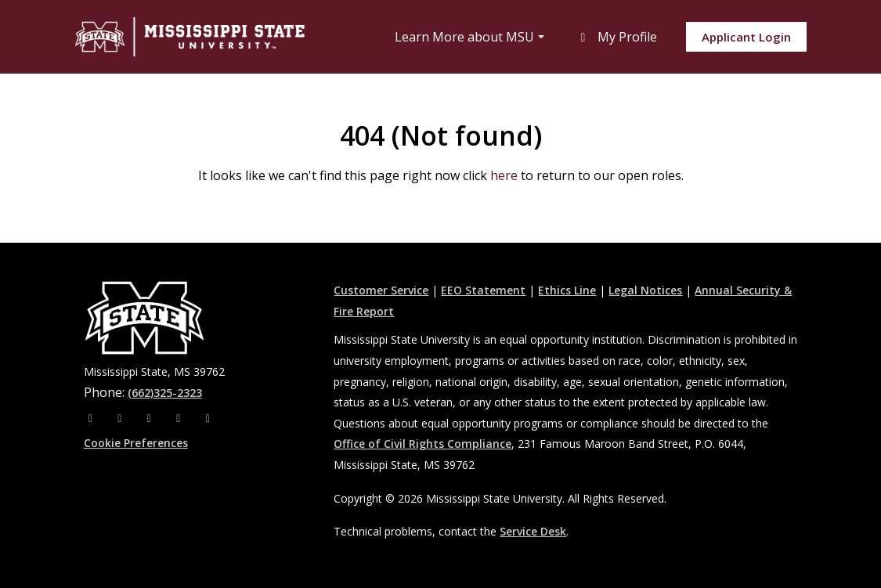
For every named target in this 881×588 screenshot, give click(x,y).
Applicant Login (746, 37)
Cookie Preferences (136, 443)
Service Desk (533, 531)
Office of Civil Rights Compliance (422, 444)
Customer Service (381, 290)
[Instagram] (121, 418)
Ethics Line (567, 290)
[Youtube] (180, 418)
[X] (151, 418)
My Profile (616, 37)
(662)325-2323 (165, 393)
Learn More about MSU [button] (464, 37)
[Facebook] (92, 418)
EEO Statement (483, 290)
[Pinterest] (208, 418)
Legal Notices (645, 290)
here (504, 175)
